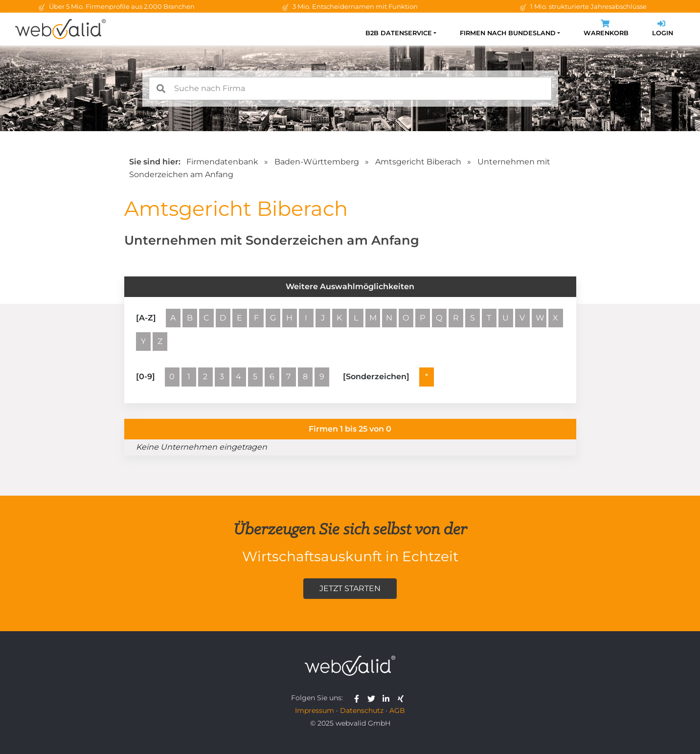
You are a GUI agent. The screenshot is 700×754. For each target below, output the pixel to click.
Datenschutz (362, 710)
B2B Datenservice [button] (399, 33)
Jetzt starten (350, 588)
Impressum (315, 710)
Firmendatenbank (222, 162)
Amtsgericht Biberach (418, 162)
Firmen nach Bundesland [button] (508, 33)
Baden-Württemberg (317, 162)
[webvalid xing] (402, 698)
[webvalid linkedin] (388, 698)
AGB (397, 710)
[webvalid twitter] (373, 698)
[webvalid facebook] (359, 698)
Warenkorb (606, 29)
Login (663, 29)
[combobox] (350, 89)
